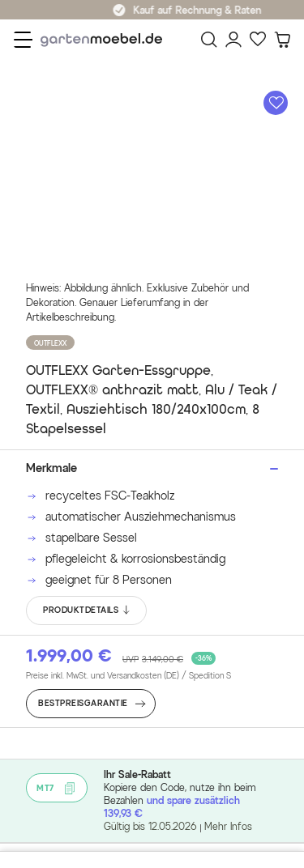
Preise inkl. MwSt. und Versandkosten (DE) (128, 676)
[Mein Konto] (233, 40)
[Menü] (23, 40)
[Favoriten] (258, 40)
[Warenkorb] (282, 40)
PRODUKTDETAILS (87, 611)
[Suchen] (209, 40)
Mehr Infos (228, 826)
